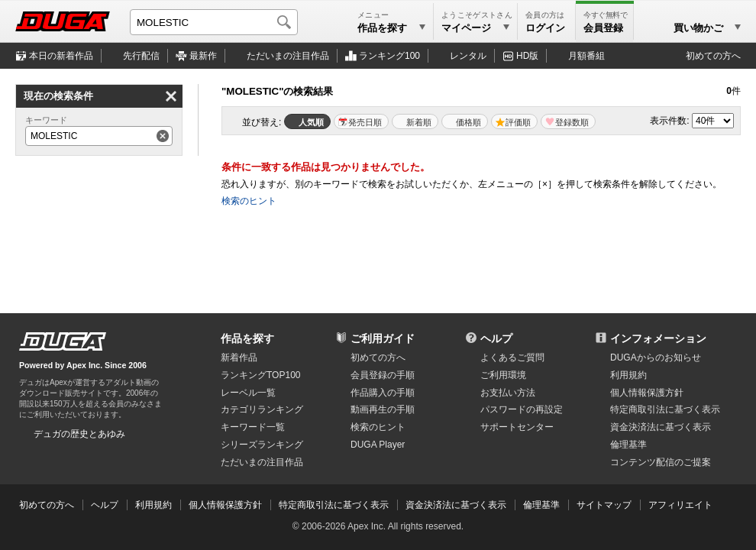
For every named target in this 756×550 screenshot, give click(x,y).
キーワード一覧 (253, 427)
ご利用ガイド (383, 338)
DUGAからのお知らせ (656, 357)
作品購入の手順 (383, 393)
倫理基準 (628, 445)
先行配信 (141, 56)
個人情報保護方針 (647, 393)
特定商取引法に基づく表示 (334, 505)
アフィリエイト (680, 505)
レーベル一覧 (248, 393)
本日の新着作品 (61, 56)
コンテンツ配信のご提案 (661, 462)
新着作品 (239, 357)
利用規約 (628, 375)
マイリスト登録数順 (568, 121)
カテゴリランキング (262, 409)
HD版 (527, 56)
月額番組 (586, 56)
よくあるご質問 (512, 357)
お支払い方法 (508, 393)
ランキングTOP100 (260, 375)
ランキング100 (389, 56)
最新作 (203, 56)
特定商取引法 (665, 409)
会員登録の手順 (383, 375)
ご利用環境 (503, 375)
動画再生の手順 (383, 409)
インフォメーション (658, 338)
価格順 (468, 122)
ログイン (545, 28)
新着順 (419, 122)
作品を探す (247, 338)
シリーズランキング (262, 445)
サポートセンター (517, 427)
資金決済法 (661, 427)
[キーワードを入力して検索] (214, 22)
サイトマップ (604, 505)
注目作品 (288, 56)
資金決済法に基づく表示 (456, 505)
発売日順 (365, 122)
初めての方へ (713, 56)
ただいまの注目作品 (262, 462)
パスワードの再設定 (522, 409)
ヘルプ (496, 338)
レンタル (468, 56)
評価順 (518, 122)
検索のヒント (249, 201)
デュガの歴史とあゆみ (79, 434)
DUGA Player (378, 445)
